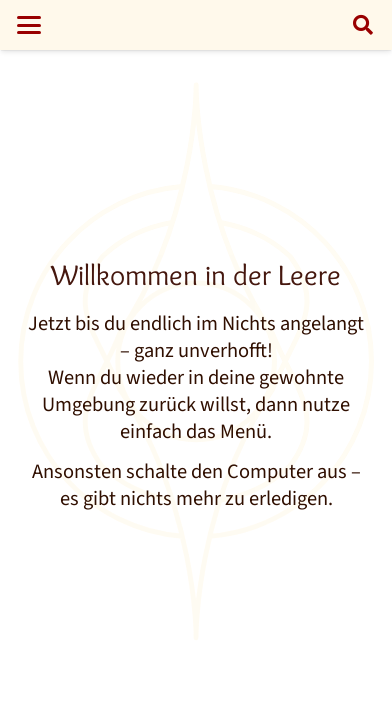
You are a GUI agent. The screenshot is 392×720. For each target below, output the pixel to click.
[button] (28, 25)
